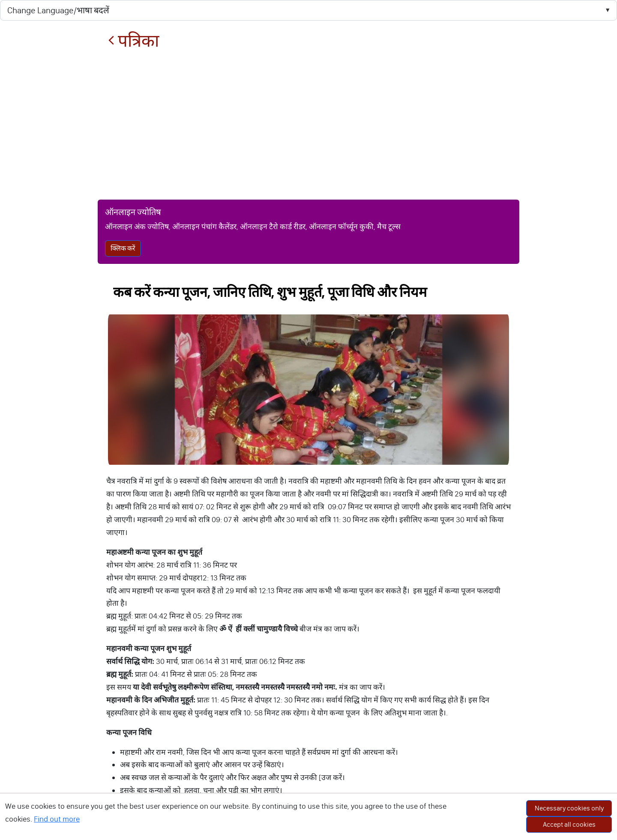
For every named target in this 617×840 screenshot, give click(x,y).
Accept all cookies (569, 824)
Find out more (57, 819)
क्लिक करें (123, 248)
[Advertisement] (308, 125)
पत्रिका (133, 41)
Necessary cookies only (569, 808)
